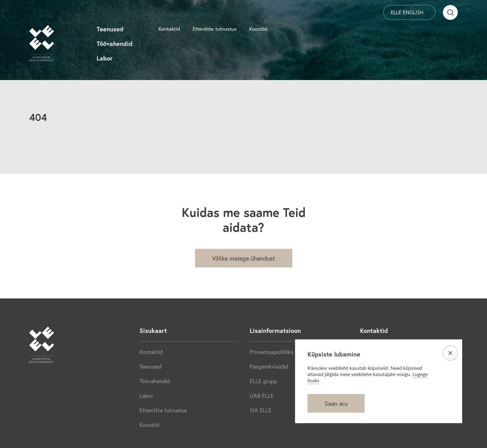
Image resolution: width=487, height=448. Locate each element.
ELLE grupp (263, 381)
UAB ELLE (262, 396)
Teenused (110, 29)
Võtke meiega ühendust (244, 258)
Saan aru (336, 403)
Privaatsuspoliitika (271, 352)
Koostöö (258, 29)
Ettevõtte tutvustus (215, 29)
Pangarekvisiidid (269, 366)
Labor (105, 58)
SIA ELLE (261, 410)
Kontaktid (169, 29)
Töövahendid (115, 44)
